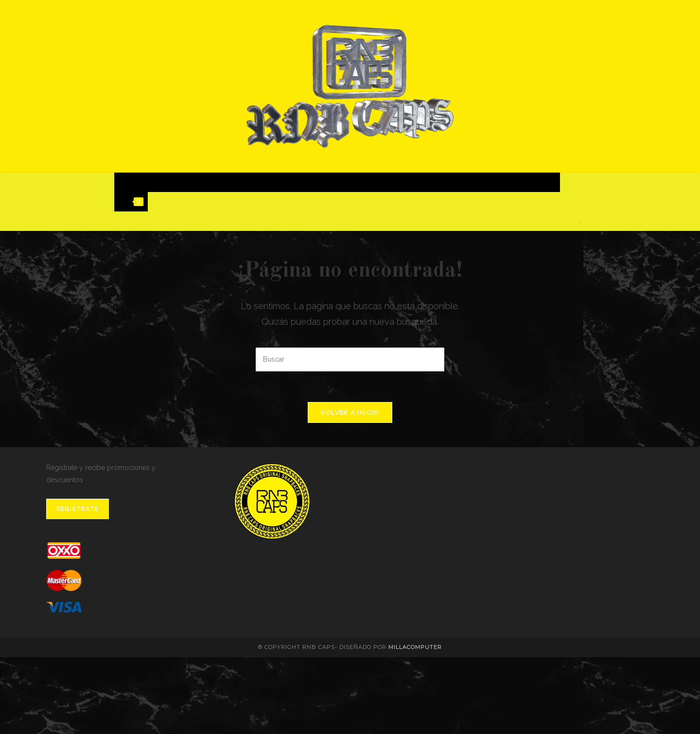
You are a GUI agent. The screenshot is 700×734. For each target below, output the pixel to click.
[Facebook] (581, 223)
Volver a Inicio (350, 412)
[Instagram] (589, 223)
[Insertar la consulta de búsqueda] (350, 360)
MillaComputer (415, 647)
